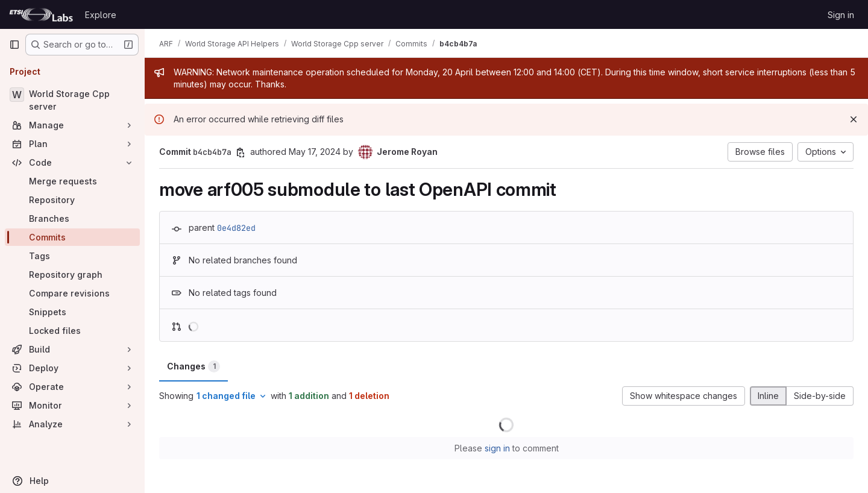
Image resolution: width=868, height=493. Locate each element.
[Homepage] (41, 14)
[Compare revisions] (72, 293)
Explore (101, 15)
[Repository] (72, 200)
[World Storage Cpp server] (72, 100)
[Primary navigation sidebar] (14, 45)
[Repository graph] (72, 275)
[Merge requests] (72, 181)
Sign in (841, 15)
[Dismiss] (854, 119)
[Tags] (72, 256)
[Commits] (72, 237)
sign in (497, 448)
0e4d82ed (236, 228)
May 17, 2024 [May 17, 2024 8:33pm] (315, 152)
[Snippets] (72, 312)
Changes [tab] (193, 366)
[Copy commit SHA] (241, 152)
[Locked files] (72, 331)
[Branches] (72, 218)
